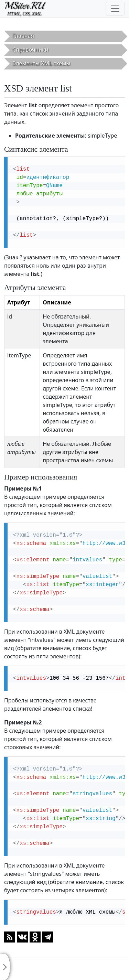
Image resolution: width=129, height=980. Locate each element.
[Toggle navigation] (115, 9)
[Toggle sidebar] (5, 967)
